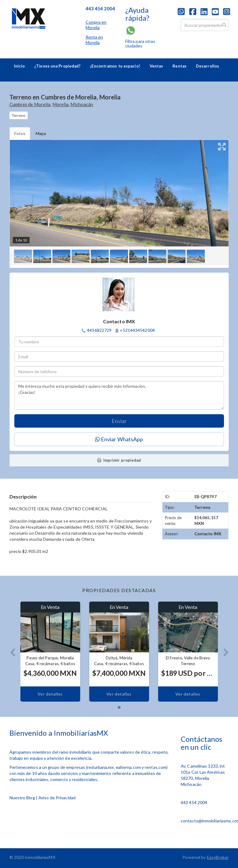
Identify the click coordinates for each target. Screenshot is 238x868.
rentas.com (156, 767)
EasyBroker (218, 857)
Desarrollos (208, 66)
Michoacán (82, 104)
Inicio (20, 66)
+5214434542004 (137, 330)
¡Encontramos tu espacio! (115, 66)
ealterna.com (128, 767)
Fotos (20, 133)
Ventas (156, 66)
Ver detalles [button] (50, 694)
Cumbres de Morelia (30, 104)
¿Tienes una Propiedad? (57, 66)
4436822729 (99, 330)
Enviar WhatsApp (119, 439)
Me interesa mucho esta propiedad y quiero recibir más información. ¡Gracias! (119, 395)
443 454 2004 (194, 802)
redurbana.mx (100, 767)
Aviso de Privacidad (57, 798)
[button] (10, 652)
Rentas (179, 66)
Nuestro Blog (22, 798)
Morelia (61, 104)
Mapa (41, 133)
